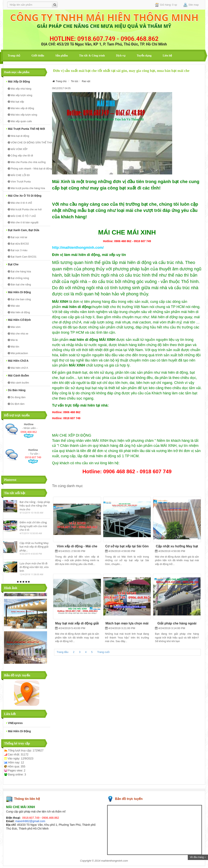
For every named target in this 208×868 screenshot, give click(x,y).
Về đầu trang (198, 857)
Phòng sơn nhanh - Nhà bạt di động (29, 169)
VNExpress (15, 723)
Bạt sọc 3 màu (18, 250)
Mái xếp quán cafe (20, 121)
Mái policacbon (18, 353)
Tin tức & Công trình (92, 56)
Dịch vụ (121, 56)
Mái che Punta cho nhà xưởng (27, 162)
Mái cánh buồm (18, 376)
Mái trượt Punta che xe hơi (25, 209)
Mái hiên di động (19, 292)
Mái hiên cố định (19, 320)
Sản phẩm (62, 56)
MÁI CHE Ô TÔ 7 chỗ (22, 216)
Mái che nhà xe (18, 334)
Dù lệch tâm (16, 404)
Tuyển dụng (144, 56)
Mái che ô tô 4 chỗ (20, 203)
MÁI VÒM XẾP (18, 149)
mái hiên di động (19, 731)
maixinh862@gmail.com (30, 821)
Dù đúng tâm (17, 397)
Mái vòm (14, 327)
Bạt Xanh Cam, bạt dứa (23, 230)
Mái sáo (14, 306)
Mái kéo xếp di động (21, 108)
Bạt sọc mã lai (18, 237)
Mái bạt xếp (16, 102)
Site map (191, 5)
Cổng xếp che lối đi (21, 156)
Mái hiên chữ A (17, 361)
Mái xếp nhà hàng (20, 89)
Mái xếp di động (18, 82)
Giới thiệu (38, 56)
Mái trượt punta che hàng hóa (26, 188)
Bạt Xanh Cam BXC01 (22, 257)
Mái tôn (14, 347)
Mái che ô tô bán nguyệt (23, 222)
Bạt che (12, 264)
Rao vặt (86, 81)
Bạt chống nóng (18, 278)
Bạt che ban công (19, 299)
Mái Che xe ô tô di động (24, 196)
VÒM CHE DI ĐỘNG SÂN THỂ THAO (29, 142)
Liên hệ (167, 56)
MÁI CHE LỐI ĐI (19, 175)
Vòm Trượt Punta (19, 182)
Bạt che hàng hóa (19, 271)
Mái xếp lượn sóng (20, 95)
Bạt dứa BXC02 (18, 244)
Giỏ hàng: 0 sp (166, 5)
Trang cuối (103, 652)
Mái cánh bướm (18, 383)
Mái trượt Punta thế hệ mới (26, 129)
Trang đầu (63, 652)
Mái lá (13, 340)
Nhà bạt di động (19, 136)
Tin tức (75, 81)
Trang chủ (14, 56)
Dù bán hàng (16, 390)
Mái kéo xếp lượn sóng (23, 115)
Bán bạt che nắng (19, 284)
